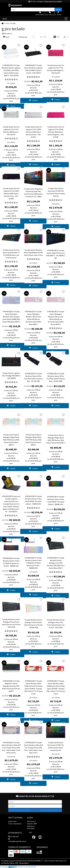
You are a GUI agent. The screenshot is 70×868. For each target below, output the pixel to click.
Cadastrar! (35, 810)
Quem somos (12, 821)
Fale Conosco (31, 821)
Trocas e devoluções (15, 824)
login (40, 1)
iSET (31, 832)
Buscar (58, 9)
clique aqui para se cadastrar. (53, 1)
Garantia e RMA (32, 824)
